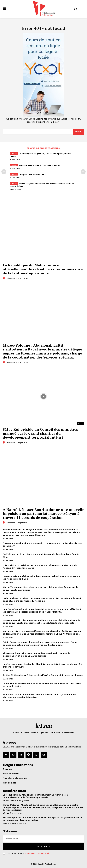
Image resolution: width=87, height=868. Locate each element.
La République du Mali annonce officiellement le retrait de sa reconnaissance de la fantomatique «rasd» (43, 269)
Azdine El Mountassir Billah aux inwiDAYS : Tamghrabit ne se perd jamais (43, 675)
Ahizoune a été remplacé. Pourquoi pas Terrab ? (40, 165)
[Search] (78, 132)
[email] (43, 839)
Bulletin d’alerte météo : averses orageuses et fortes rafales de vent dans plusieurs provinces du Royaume (42, 600)
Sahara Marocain (11, 801)
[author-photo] (5, 278)
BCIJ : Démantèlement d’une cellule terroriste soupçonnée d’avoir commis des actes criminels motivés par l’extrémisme (40, 643)
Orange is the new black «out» (32, 174)
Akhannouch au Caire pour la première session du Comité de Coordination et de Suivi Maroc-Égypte (37, 655)
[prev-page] (4, 172)
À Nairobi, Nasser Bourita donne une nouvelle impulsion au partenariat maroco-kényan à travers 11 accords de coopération (43, 513)
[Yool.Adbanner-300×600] (43, 116)
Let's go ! (43, 847)
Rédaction (11, 278)
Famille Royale (9, 824)
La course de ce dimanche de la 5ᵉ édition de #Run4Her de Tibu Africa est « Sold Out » (42, 685)
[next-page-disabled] (83, 172)
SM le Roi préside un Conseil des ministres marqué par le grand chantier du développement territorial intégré (40, 433)
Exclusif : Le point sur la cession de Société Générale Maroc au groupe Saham (42, 185)
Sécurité (7, 813)
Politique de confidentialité (37, 853)
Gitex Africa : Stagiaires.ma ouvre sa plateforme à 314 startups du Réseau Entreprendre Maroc (40, 567)
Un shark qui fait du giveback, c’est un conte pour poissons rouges (40, 155)
